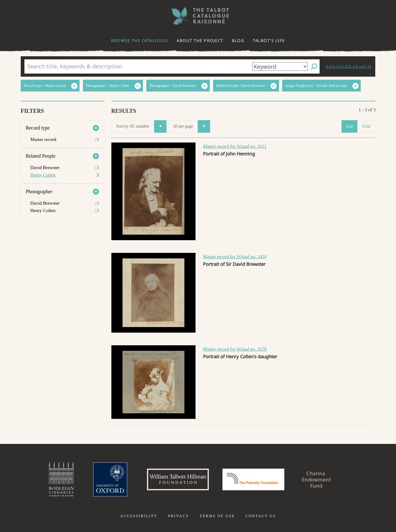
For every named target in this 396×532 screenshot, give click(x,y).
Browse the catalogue (140, 40)
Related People (41, 156)
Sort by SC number (142, 126)
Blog (238, 40)
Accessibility (139, 516)
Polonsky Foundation (253, 479)
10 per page (192, 126)
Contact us (261, 516)
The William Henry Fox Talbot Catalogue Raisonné (198, 16)
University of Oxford (110, 479)
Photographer (39, 192)
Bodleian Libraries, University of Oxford (61, 479)
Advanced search (349, 66)
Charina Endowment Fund (316, 479)
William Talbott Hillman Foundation (178, 479)
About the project (200, 40)
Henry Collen (43, 175)
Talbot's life (269, 40)
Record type (38, 128)
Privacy (179, 516)
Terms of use (217, 516)
